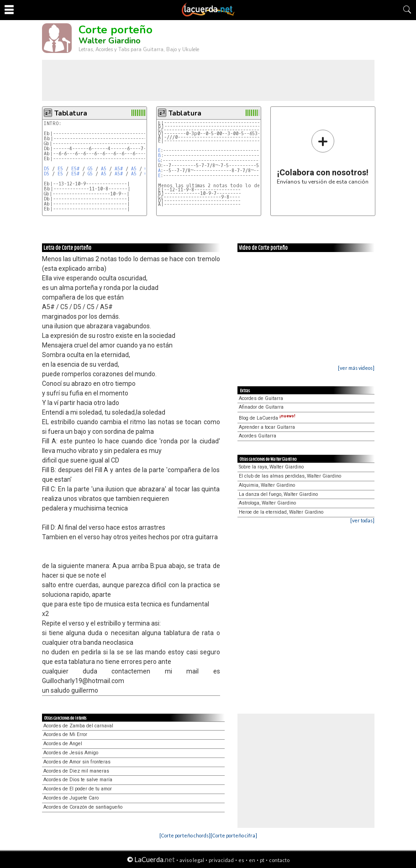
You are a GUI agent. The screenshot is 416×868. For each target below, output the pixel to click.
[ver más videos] (356, 368)
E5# (75, 169)
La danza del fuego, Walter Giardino (278, 494)
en (252, 860)
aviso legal (192, 860)
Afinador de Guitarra (261, 407)
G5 (90, 169)
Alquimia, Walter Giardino (267, 485)
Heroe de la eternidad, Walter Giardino (281, 512)
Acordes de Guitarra (261, 398)
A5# (119, 169)
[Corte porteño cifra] (234, 835)
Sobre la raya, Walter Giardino (271, 467)
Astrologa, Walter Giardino (267, 503)
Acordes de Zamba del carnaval (78, 726)
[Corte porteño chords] (185, 835)
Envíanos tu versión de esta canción (323, 157)
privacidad (221, 860)
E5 (60, 169)
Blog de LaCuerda (267, 418)
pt (262, 860)
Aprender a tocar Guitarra (267, 427)
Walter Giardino (110, 41)
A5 (104, 169)
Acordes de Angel (63, 744)
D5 (47, 169)
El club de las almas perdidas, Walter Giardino (290, 476)
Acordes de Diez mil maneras (76, 771)
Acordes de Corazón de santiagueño (83, 807)
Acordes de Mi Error (65, 734)
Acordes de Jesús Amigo (71, 753)
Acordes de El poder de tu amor (78, 789)
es (241, 860)
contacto (279, 860)
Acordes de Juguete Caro (71, 798)
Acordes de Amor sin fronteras (77, 762)
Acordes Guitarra (258, 436)
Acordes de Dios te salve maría (78, 780)
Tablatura (71, 113)
